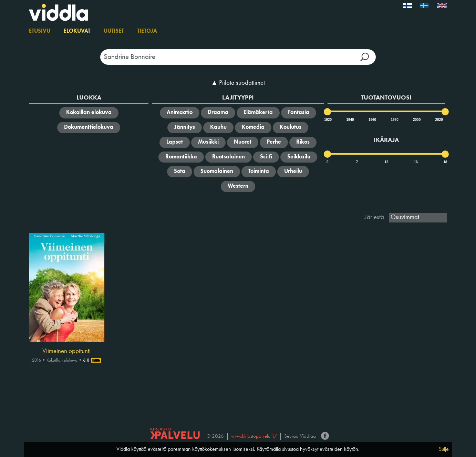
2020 (439, 120)
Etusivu (40, 31)
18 (445, 162)
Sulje (444, 449)
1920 (328, 120)
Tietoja (147, 31)
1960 (372, 120)
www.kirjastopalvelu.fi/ (254, 437)
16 (416, 162)
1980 (394, 120)
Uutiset (114, 31)
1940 (350, 120)
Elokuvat (77, 31)
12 (386, 162)
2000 (416, 120)
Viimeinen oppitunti (66, 351)
